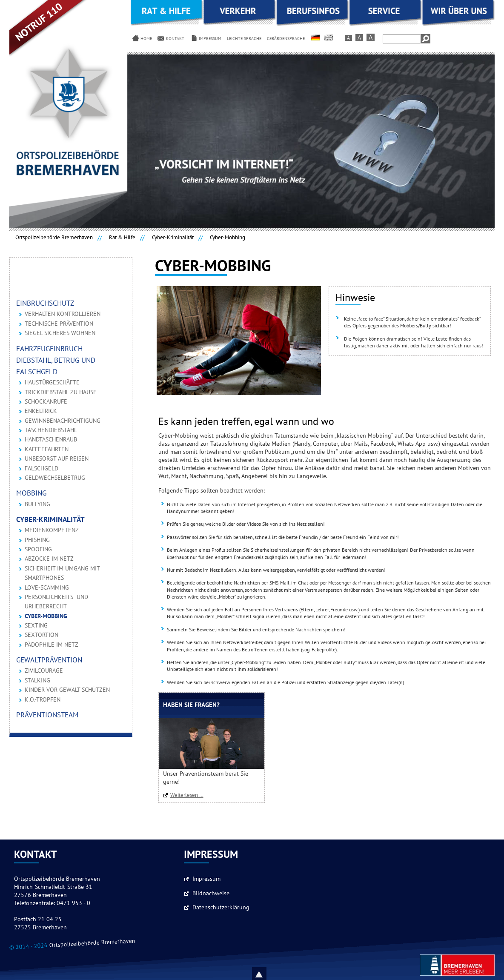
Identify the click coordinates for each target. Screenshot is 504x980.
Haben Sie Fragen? (191, 705)
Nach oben (269, 974)
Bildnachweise (211, 894)
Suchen (426, 39)
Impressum (206, 879)
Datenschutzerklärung (221, 908)
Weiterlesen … (189, 795)
